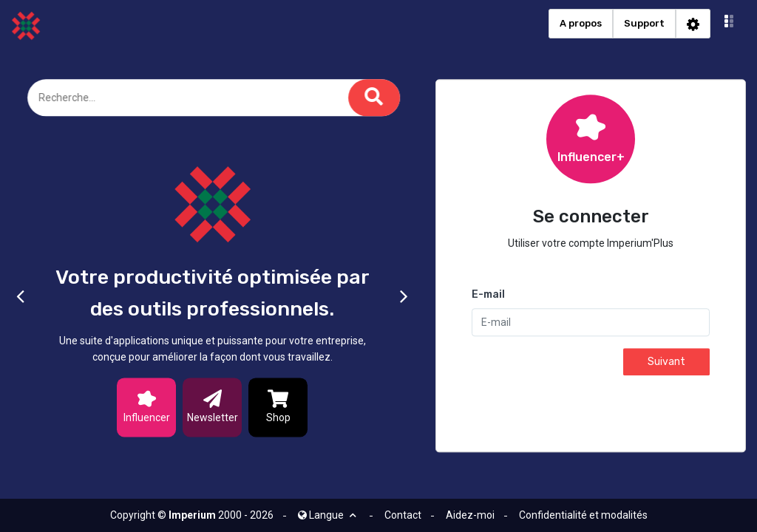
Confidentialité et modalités (583, 515)
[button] (729, 24)
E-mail (488, 295)
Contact (403, 515)
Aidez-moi (470, 515)
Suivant (666, 362)
